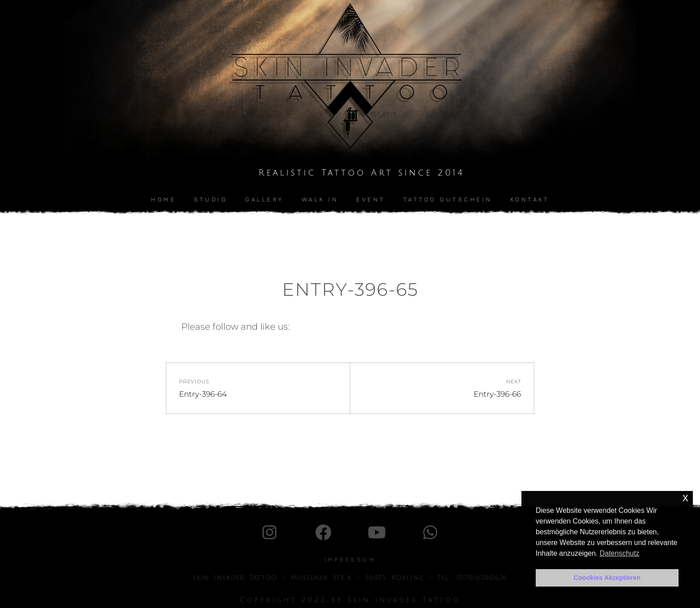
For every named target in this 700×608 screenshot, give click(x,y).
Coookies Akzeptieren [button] (607, 578)
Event (371, 199)
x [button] (685, 497)
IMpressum (350, 559)
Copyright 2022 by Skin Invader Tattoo (350, 600)
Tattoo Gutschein (448, 199)
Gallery (265, 199)
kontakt (530, 199)
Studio (210, 199)
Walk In (320, 199)
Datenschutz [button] (619, 553)
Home (163, 199)
